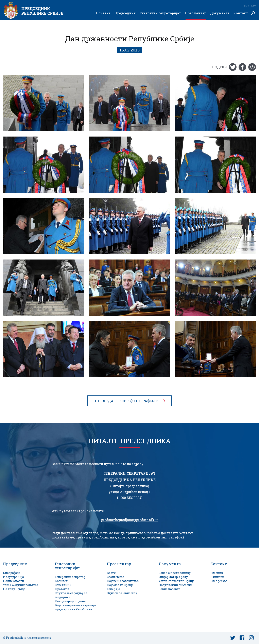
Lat (254, 6)
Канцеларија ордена (70, 601)
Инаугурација (13, 577)
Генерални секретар (70, 577)
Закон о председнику (175, 573)
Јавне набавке (169, 589)
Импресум (219, 581)
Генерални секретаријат (160, 13)
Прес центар (196, 13)
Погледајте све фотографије (126, 401)
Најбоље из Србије (120, 585)
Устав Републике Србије (177, 581)
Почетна (103, 13)
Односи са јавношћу (122, 593)
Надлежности (14, 581)
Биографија (12, 573)
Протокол (62, 589)
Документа (220, 13)
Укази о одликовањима (21, 585)
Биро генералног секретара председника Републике (76, 607)
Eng (246, 6)
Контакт (241, 13)
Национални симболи (175, 585)
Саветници (63, 585)
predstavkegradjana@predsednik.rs (130, 520)
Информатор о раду (173, 577)
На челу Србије (14, 589)
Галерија (113, 589)
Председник (125, 13)
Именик (217, 573)
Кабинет (61, 581)
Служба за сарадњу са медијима (71, 595)
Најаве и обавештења (123, 581)
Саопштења (116, 577)
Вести (111, 573)
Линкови (217, 577)
